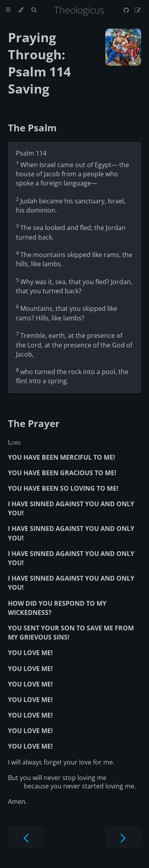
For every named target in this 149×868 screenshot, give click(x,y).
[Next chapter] (123, 837)
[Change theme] (21, 10)
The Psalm (32, 128)
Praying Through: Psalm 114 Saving (39, 63)
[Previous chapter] (26, 837)
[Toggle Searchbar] (34, 10)
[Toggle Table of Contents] (8, 10)
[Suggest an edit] (138, 10)
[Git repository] (127, 10)
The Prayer (34, 423)
